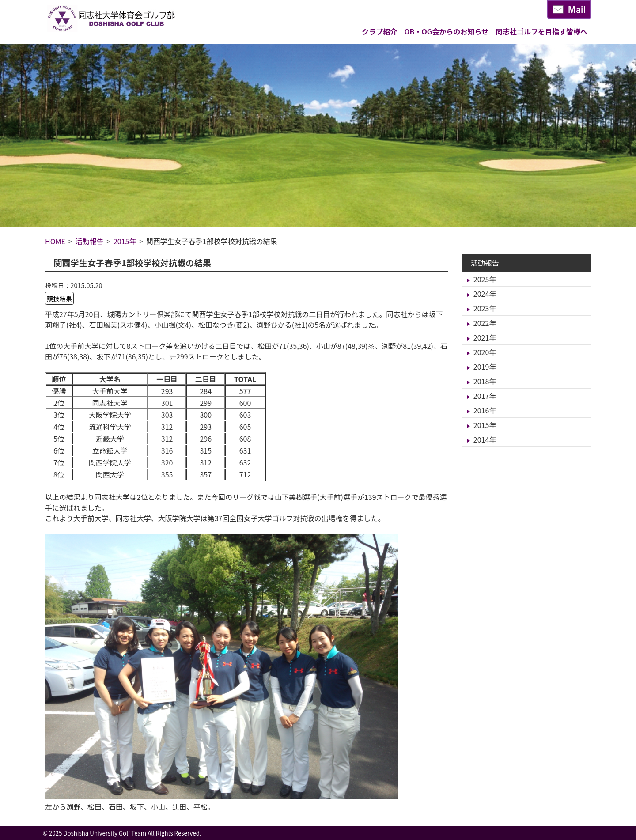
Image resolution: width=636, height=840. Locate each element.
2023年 (485, 308)
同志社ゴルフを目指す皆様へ (541, 31)
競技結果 (60, 298)
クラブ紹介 (379, 31)
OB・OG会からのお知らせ (446, 31)
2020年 (485, 352)
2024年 (485, 294)
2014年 (485, 439)
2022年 (485, 323)
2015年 (485, 425)
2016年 (485, 410)
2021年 (485, 337)
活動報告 (485, 263)
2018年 (485, 381)
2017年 (485, 396)
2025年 (485, 279)
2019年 (485, 367)
